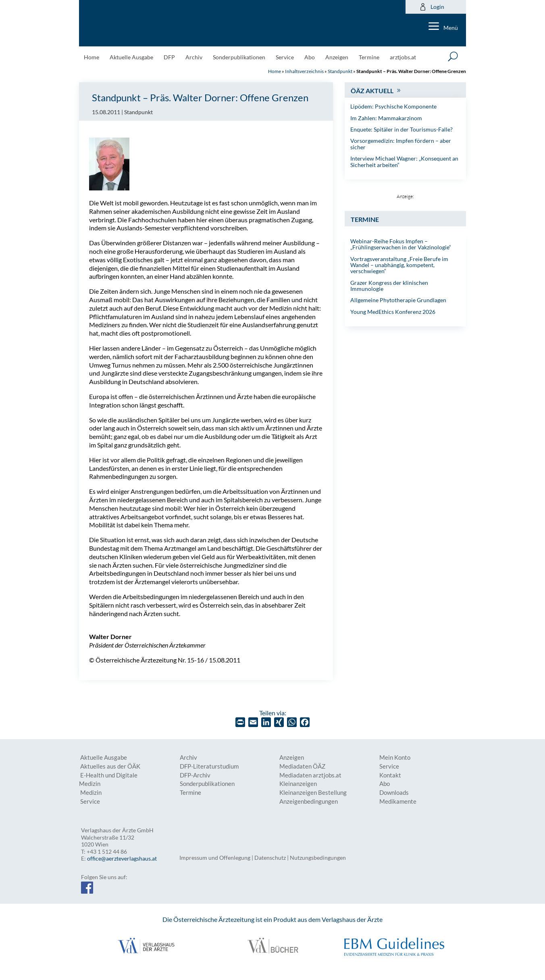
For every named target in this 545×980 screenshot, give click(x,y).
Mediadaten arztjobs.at (310, 775)
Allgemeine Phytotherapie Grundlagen (398, 300)
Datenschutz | (272, 858)
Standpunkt (340, 71)
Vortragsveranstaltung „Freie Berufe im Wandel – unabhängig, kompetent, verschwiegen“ (399, 265)
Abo (310, 57)
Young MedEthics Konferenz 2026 (393, 312)
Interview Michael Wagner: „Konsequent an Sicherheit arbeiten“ (404, 161)
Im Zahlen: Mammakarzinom (386, 118)
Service (285, 57)
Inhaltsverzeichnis (304, 71)
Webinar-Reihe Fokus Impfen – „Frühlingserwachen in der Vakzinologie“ (401, 244)
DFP (169, 57)
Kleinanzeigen (298, 784)
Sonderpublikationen (239, 57)
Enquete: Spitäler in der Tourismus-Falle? (401, 129)
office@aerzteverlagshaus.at (122, 858)
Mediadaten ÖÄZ (302, 766)
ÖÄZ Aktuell (372, 91)
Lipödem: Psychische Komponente (393, 106)
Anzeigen (337, 57)
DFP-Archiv (195, 775)
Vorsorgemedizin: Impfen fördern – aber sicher (401, 144)
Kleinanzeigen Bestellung (313, 793)
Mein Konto (395, 757)
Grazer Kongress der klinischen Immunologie (389, 286)
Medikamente (398, 801)
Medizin (91, 793)
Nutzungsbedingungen (318, 858)
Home (92, 57)
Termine (369, 57)
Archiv (194, 57)
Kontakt (390, 775)
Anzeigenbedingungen (309, 801)
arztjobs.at (403, 57)
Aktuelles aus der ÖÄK (110, 766)
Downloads (394, 793)
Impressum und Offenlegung (215, 858)
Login (432, 7)
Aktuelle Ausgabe (131, 57)
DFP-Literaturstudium (209, 766)
